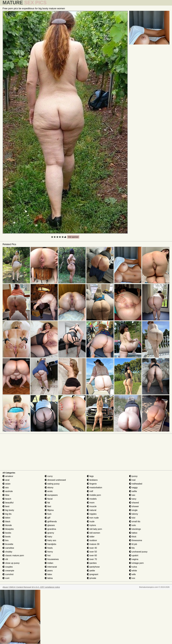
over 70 (92, 559)
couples (8, 567)
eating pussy (52, 484)
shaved (134, 503)
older (91, 537)
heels (49, 548)
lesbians (92, 480)
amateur (8, 476)
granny (49, 533)
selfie (133, 491)
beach (7, 499)
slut (132, 518)
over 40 (92, 548)
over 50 (92, 552)
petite (91, 571)
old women (94, 533)
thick (133, 537)
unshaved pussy (138, 552)
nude (91, 521)
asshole (8, 491)
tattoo (133, 533)
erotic (49, 491)
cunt (6, 578)
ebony (49, 488)
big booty (8, 510)
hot (48, 555)
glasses (50, 525)
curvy (49, 476)
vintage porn (136, 563)
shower (134, 506)
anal (6, 480)
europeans (51, 495)
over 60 (92, 555)
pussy (133, 476)
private (92, 578)
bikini (6, 518)
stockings (135, 529)
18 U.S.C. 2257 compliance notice (46, 587)
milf (90, 491)
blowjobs (8, 529)
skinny (134, 514)
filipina (49, 510)
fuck (48, 514)
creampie (8, 571)
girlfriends (51, 521)
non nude (93, 518)
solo (132, 525)
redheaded (136, 484)
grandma (50, 529)
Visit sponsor (73, 237)
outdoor (92, 540)
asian (7, 484)
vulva (133, 567)
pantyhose (93, 567)
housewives (52, 559)
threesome (136, 540)
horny (49, 552)
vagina (134, 559)
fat (47, 503)
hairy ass (50, 540)
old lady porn (94, 529)
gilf (48, 518)
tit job (133, 544)
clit (5, 559)
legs (90, 476)
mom (91, 503)
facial (49, 499)
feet (48, 506)
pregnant (93, 574)
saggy (133, 488)
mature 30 (93, 544)
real (132, 480)
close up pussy (11, 563)
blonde (7, 525)
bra (6, 540)
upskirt (134, 555)
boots (7, 537)
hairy (48, 537)
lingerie (92, 484)
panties (92, 563)
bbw (6, 495)
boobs (7, 533)
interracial (51, 567)
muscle (92, 506)
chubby (7, 552)
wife (132, 574)
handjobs (50, 544)
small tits (135, 521)
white (133, 571)
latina (49, 578)
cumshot (8, 574)
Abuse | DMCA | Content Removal (17, 587)
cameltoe (8, 548)
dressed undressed (55, 480)
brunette (8, 544)
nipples (92, 514)
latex (48, 574)
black (6, 521)
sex (132, 495)
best (6, 506)
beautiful (8, 503)
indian (49, 563)
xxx (132, 578)
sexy (133, 499)
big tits (7, 514)
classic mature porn (13, 555)
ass (6, 488)
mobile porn (94, 495)
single (133, 510)
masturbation (95, 488)
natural (92, 510)
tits (132, 548)
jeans (49, 571)
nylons (91, 525)
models (92, 499)
